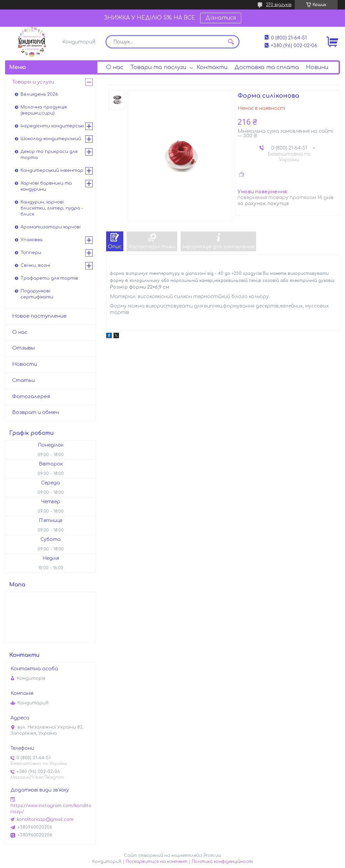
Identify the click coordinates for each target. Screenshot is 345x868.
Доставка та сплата (267, 67)
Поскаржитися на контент (156, 862)
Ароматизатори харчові (51, 227)
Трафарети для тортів (49, 278)
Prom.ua (212, 856)
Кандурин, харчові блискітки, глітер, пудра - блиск (52, 208)
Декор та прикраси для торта (49, 155)
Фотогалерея (31, 397)
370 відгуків (279, 5)
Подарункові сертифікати (37, 294)
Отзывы (23, 348)
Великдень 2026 (39, 94)
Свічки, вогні (35, 265)
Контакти (212, 67)
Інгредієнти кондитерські (52, 126)
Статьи (23, 380)
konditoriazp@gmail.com (45, 819)
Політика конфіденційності (222, 862)
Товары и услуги (33, 82)
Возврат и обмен (36, 412)
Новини (317, 67)
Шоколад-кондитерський (51, 139)
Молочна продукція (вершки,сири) (44, 110)
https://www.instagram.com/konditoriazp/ (51, 809)
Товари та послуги (158, 67)
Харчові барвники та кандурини (46, 186)
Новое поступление (39, 316)
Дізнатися (221, 18)
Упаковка (32, 240)
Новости (25, 364)
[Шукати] (231, 42)
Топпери (31, 253)
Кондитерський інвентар (52, 170)
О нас (115, 67)
